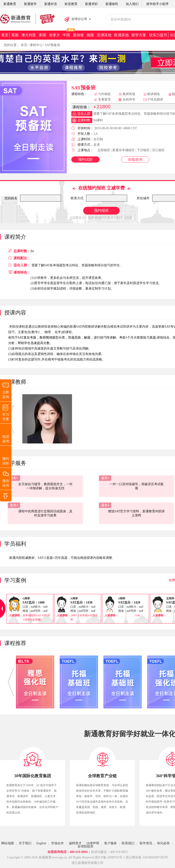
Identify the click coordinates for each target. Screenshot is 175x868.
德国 (90, 35)
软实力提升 (158, 35)
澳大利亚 (29, 35)
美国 (42, 35)
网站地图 (8, 843)
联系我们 (128, 843)
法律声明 (93, 843)
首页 (5, 35)
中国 (66, 35)
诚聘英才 (75, 843)
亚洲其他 (104, 35)
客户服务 (111, 843)
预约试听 (85, 159)
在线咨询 (135, 159)
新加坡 (78, 35)
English (41, 843)
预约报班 (101, 211)
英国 (15, 35)
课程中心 (36, 45)
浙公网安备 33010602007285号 (147, 857)
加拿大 (54, 35)
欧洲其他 (121, 35)
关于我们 (25, 843)
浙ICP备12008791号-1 (110, 857)
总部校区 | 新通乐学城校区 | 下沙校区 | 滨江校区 (131, 150)
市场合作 (57, 843)
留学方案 (139, 35)
